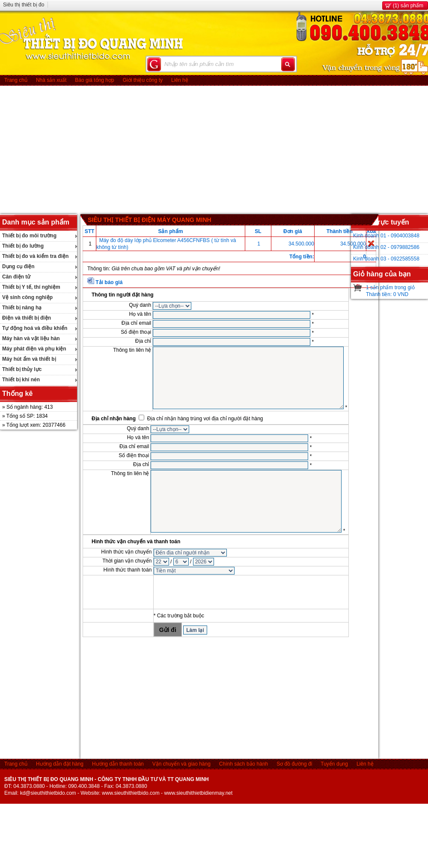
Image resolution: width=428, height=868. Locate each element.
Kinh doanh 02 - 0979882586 (386, 247)
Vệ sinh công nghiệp (27, 297)
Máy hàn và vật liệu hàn (31, 338)
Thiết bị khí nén (21, 380)
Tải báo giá (109, 282)
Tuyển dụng (334, 764)
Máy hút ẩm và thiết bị (29, 359)
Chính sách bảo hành (244, 764)
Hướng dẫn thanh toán (118, 764)
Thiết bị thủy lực (22, 369)
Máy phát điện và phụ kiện (34, 349)
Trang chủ (16, 80)
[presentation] (219, 592)
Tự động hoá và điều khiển (35, 328)
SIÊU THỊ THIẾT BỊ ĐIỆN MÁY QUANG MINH (150, 220)
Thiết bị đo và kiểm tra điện (35, 256)
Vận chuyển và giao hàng (181, 764)
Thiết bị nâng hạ (22, 308)
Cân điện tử (16, 277)
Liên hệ (180, 80)
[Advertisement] (214, 150)
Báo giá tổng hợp (94, 80)
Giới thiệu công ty (143, 80)
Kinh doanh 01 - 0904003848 (386, 236)
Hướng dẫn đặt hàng (60, 764)
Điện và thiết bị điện (27, 318)
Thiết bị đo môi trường (29, 236)
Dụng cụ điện (18, 266)
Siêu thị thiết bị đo (24, 5)
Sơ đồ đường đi (294, 764)
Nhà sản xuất (51, 80)
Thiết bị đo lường (23, 246)
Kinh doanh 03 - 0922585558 (386, 259)
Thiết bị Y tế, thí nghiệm (31, 287)
